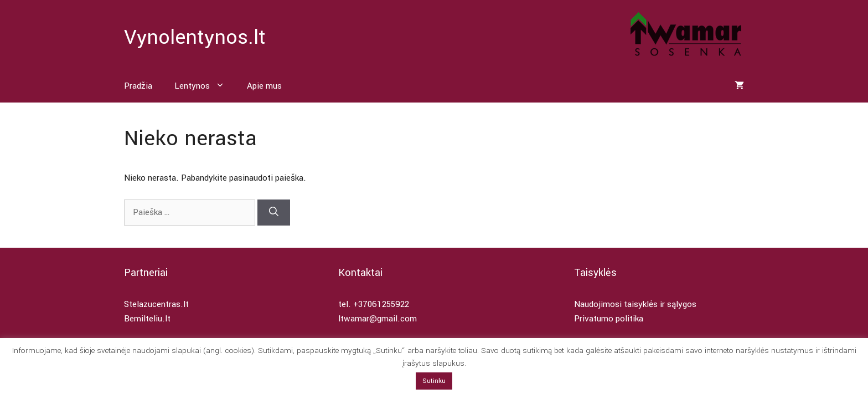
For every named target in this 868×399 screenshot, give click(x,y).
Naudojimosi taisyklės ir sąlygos (635, 304)
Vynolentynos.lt (195, 37)
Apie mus (264, 86)
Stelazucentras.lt (156, 304)
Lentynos (205, 86)
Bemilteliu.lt (147, 319)
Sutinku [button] (434, 381)
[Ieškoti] (274, 213)
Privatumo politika (609, 319)
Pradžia (138, 86)
